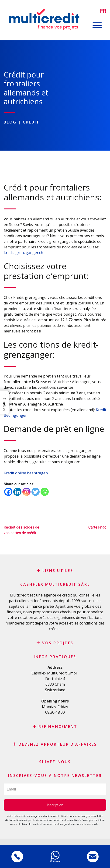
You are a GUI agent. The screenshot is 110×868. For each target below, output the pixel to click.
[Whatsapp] (45, 492)
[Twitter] (36, 492)
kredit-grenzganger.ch (23, 253)
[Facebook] (8, 492)
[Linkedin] (17, 492)
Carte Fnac (97, 527)
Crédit (31, 122)
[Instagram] (26, 492)
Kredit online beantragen (26, 473)
